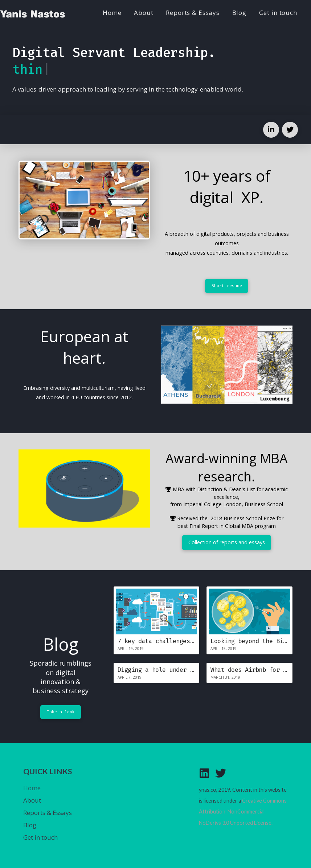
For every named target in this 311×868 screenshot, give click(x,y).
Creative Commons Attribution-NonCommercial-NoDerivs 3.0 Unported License (243, 812)
